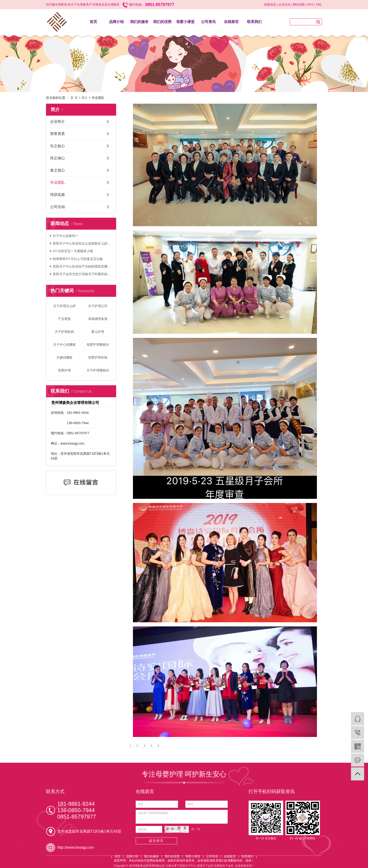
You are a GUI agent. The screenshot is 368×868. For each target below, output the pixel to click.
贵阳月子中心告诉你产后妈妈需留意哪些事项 (83, 266)
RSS (310, 4)
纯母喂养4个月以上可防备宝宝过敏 (78, 259)
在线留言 (231, 22)
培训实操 (57, 195)
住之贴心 (57, 146)
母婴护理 (64, 370)
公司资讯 (208, 22)
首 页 (74, 98)
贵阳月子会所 (205, 866)
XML (319, 4)
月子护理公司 (98, 306)
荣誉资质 (57, 134)
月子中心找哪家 (64, 345)
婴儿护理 (98, 332)
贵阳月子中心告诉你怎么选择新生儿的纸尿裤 (83, 243)
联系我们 (254, 22)
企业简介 (57, 121)
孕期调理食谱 (98, 319)
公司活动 (57, 207)
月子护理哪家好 (98, 370)
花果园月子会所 (224, 866)
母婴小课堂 (185, 22)
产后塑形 (64, 319)
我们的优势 (162, 22)
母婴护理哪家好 (98, 345)
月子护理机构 (64, 332)
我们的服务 (139, 22)
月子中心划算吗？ (66, 236)
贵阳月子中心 (188, 866)
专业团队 (57, 182)
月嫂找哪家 (64, 357)
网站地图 (299, 4)
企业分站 (285, 4)
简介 (85, 98)
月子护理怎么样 (64, 306)
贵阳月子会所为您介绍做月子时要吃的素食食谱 (83, 274)
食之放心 (57, 170)
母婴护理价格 (98, 357)
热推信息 (270, 4)
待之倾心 (57, 158)
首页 (93, 22)
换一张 (196, 829)
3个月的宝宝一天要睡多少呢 (73, 251)
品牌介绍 (116, 22)
